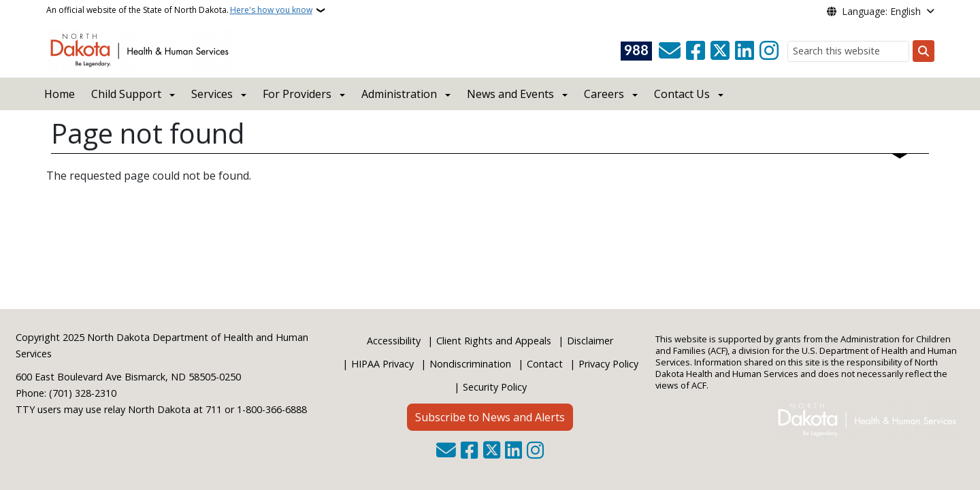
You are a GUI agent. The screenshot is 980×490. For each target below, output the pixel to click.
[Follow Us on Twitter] (720, 51)
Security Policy (495, 387)
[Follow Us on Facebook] (696, 51)
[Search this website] (848, 51)
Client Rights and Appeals (494, 341)
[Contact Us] (670, 51)
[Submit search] (924, 51)
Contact (545, 364)
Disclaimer (590, 341)
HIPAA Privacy (382, 364)
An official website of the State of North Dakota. (179, 10)
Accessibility (394, 341)
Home (60, 94)
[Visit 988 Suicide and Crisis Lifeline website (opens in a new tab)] (636, 51)
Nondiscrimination (470, 364)
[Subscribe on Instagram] (769, 51)
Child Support (126, 94)
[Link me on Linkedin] (745, 51)
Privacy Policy (608, 364)
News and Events (510, 94)
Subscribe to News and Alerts (490, 417)
